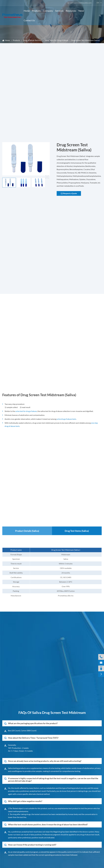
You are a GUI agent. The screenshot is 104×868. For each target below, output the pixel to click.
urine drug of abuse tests (66, 419)
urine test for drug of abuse (26, 411)
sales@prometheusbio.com (79, 3)
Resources (71, 11)
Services (59, 11)
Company (48, 11)
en (98, 3)
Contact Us (29, 20)
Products (37, 11)
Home (27, 11)
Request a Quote (69, 193)
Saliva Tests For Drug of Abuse (56, 40)
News (81, 11)
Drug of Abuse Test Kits (32, 40)
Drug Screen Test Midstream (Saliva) (86, 40)
